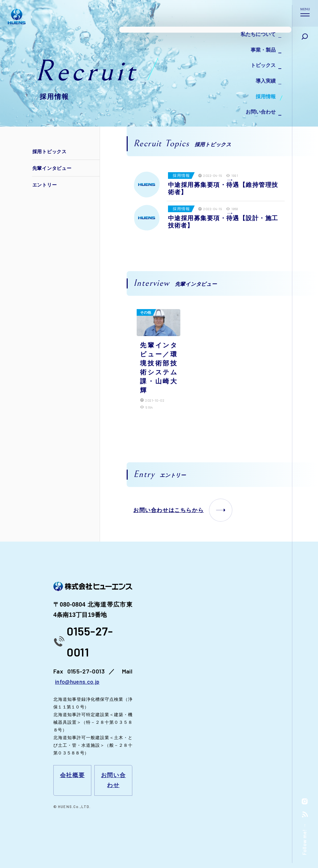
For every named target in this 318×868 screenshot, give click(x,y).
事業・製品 (261, 46)
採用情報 (264, 86)
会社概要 (72, 774)
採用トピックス (50, 152)
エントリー (46, 185)
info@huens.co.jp (78, 680)
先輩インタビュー (53, 168)
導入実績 (264, 73)
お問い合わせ (259, 100)
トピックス (261, 60)
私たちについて (256, 33)
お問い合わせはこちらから (183, 509)
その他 (145, 312)
